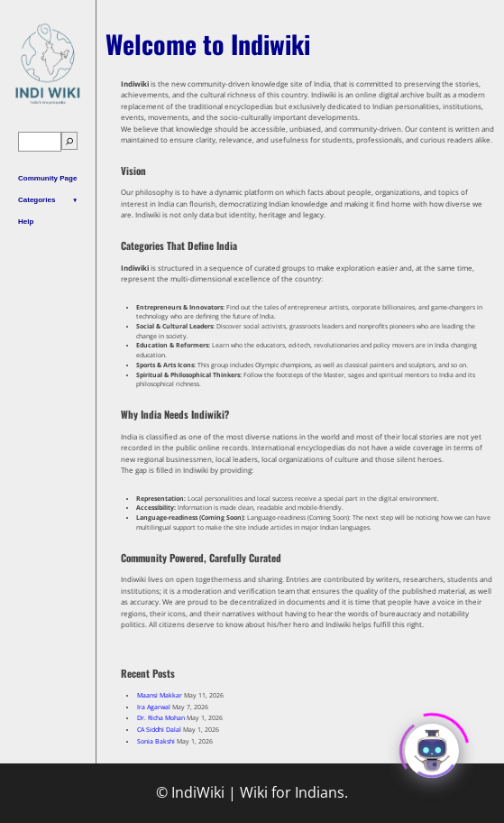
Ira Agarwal (154, 707)
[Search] (69, 142)
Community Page (47, 178)
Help (26, 222)
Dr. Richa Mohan (161, 718)
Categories (37, 200)
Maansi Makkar (160, 695)
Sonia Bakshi (156, 741)
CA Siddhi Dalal (159, 730)
